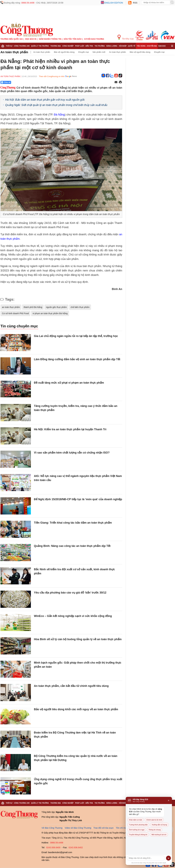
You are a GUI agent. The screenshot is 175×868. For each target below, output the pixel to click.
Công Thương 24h (22, 46)
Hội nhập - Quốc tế (127, 46)
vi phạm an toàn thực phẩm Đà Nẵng (50, 313)
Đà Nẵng (59, 115)
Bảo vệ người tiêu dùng (64, 52)
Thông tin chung (155, 830)
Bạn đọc (162, 46)
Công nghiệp (68, 46)
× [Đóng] (169, 801)
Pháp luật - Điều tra (84, 46)
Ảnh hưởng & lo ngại (137, 830)
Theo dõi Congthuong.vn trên (52, 76)
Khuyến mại (84, 52)
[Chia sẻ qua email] (116, 82)
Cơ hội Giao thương (94, 39)
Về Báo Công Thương (52, 828)
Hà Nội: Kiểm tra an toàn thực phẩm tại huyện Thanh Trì (70, 429)
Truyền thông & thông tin (138, 835)
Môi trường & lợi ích (159, 835)
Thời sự (9, 46)
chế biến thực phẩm (80, 307)
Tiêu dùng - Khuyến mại (147, 46)
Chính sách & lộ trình (154, 820)
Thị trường (100, 46)
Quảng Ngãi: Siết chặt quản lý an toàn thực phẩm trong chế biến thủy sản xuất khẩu (56, 105)
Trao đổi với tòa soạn (103, 828)
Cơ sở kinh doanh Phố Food (15, 313)
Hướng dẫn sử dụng (159, 825)
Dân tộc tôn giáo (73, 39)
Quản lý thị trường (40, 46)
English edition (114, 3)
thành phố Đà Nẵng (33, 307)
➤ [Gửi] (169, 858)
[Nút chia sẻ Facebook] (24, 82)
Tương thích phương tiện (138, 825)
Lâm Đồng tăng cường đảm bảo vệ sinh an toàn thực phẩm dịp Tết (77, 359)
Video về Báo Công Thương (78, 828)
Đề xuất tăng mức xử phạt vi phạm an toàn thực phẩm (69, 383)
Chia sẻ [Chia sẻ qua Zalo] (6, 82)
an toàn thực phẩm (11, 307)
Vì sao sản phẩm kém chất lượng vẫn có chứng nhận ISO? (72, 453)
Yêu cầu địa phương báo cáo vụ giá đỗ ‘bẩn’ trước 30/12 (70, 593)
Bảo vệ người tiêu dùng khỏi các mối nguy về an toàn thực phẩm (76, 709)
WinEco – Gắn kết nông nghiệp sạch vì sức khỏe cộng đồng (73, 616)
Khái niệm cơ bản (136, 820)
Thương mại (56, 46)
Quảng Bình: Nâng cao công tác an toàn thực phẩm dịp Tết (72, 546)
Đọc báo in (31, 39)
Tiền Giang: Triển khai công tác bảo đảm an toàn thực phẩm (73, 523)
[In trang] (120, 82)
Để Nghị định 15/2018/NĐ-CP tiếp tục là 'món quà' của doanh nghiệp (78, 499)
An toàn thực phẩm (14, 52)
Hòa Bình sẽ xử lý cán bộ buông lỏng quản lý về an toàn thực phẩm (78, 639)
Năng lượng (112, 46)
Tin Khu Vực (126, 37)
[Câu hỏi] (146, 858)
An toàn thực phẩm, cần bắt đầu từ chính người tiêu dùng (71, 686)
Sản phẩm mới (99, 52)
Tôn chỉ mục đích (124, 828)
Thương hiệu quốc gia (12, 39)
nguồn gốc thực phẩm (56, 307)
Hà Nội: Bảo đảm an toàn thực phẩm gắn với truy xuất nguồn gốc (45, 100)
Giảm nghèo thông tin (50, 39)
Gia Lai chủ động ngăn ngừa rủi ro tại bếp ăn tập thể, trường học (76, 336)
